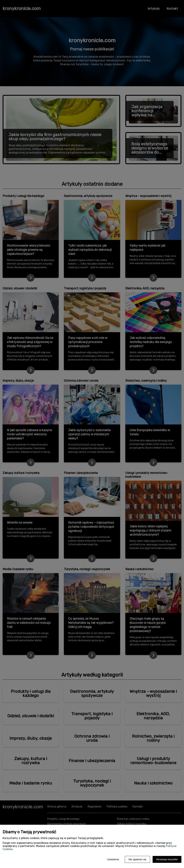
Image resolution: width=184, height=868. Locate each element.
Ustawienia (113, 859)
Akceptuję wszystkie (167, 859)
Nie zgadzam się (137, 859)
